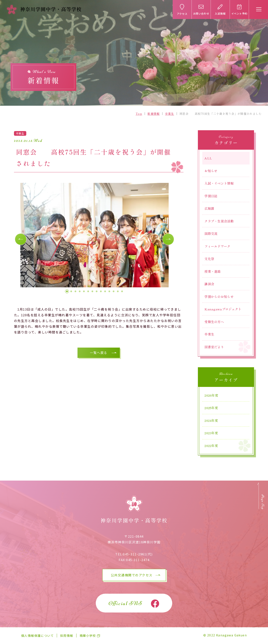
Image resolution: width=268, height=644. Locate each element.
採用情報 (67, 636)
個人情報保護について (37, 636)
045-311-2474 (138, 560)
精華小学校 (88, 636)
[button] (21, 240)
